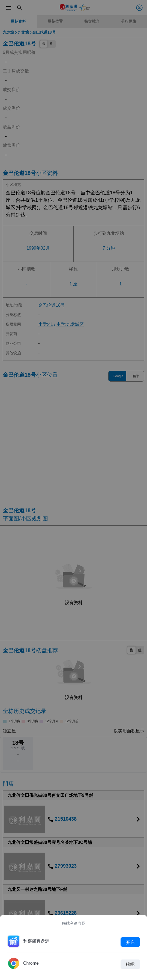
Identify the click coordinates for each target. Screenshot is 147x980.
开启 (130, 942)
